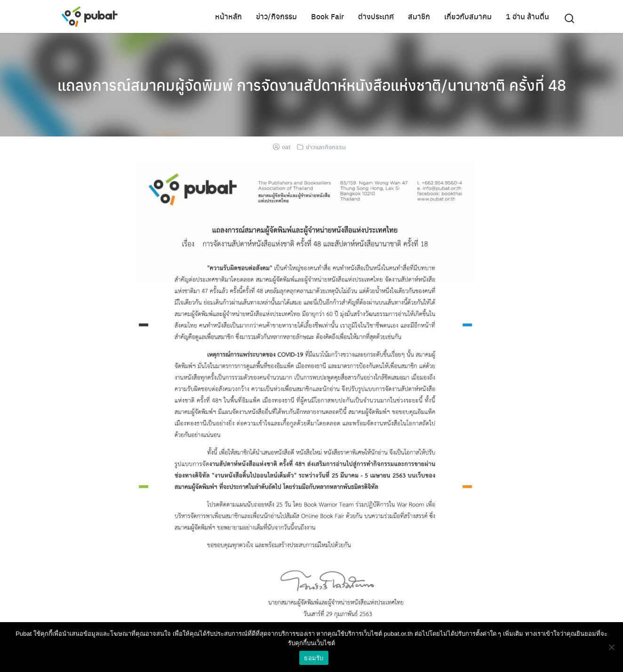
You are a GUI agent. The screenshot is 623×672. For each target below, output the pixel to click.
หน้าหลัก (228, 16)
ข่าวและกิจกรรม (326, 147)
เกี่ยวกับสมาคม (468, 16)
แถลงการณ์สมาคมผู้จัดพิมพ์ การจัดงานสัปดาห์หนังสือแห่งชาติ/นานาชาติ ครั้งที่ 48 (312, 85)
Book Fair (327, 16)
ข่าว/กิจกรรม (276, 16)
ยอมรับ (314, 658)
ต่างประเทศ (376, 16)
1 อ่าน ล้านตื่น (527, 16)
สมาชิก (419, 16)
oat (286, 147)
